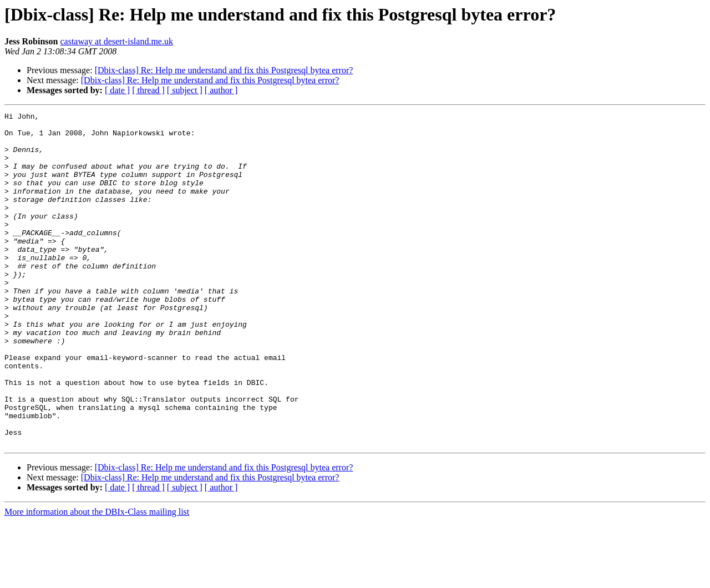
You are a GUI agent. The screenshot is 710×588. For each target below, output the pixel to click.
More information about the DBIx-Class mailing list (97, 578)
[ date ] (117, 90)
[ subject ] (185, 90)
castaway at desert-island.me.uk (116, 41)
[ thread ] (148, 90)
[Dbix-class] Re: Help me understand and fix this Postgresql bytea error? (224, 70)
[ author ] (221, 90)
